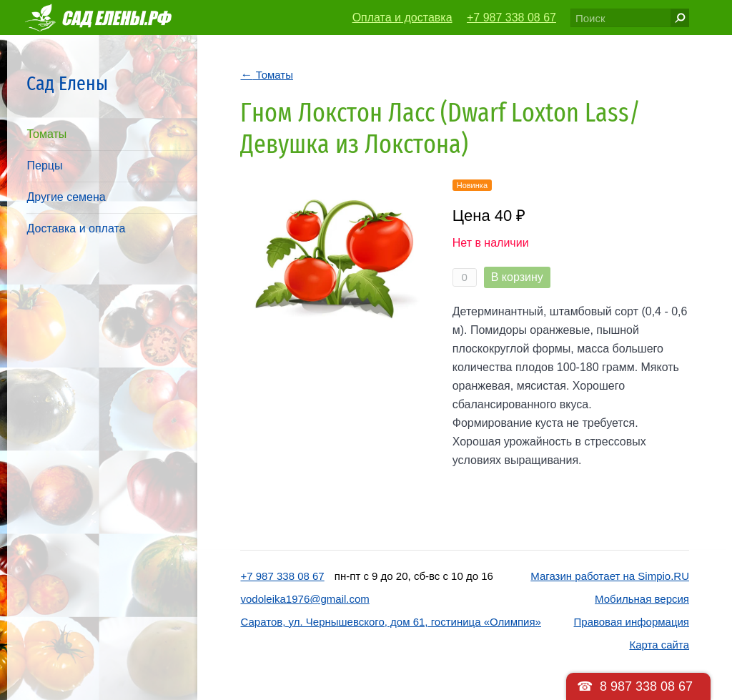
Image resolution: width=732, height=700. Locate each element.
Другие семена (66, 197)
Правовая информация (632, 622)
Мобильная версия (642, 599)
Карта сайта (659, 645)
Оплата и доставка (402, 18)
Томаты (46, 134)
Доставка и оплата (76, 228)
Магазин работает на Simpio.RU (610, 576)
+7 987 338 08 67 (511, 18)
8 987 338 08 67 (646, 686)
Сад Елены (67, 83)
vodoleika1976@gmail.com (305, 599)
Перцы (44, 166)
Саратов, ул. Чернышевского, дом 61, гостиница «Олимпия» (390, 622)
